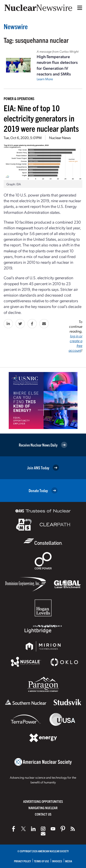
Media (69, 861)
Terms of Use (42, 861)
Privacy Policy (22, 861)
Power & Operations (19, 98)
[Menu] (79, 8)
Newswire (16, 26)
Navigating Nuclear (43, 808)
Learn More (45, 79)
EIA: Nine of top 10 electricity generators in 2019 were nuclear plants (41, 118)
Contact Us (43, 814)
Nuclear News (60, 138)
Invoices (57, 861)
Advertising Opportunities (43, 801)
